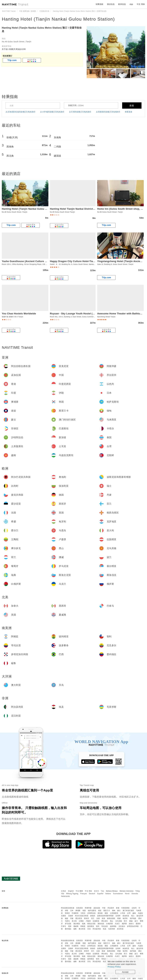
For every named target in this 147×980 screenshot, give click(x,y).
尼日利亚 (120, 929)
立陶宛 (81, 921)
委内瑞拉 (68, 929)
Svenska (135, 894)
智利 (98, 926)
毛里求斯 (112, 929)
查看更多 (129, 112)
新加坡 (100, 913)
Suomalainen (118, 894)
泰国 (106, 913)
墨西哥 (138, 924)
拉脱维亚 (96, 921)
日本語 (64, 891)
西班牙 (87, 918)
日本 (72, 911)
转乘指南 (100, 4)
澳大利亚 (82, 929)
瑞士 (133, 916)
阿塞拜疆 (88, 908)
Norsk (127, 894)
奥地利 (93, 916)
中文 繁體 (79, 891)
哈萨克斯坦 (92, 911)
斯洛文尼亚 (91, 924)
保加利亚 (126, 916)
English (71, 891)
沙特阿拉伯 (91, 913)
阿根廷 (83, 926)
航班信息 (122, 4)
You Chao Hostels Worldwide (19, 314)
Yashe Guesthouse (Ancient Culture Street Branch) (32, 261)
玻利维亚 (91, 926)
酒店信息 (111, 4)
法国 (98, 918)
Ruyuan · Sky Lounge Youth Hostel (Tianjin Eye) (78, 314)
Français (84, 894)
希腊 (119, 918)
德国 (67, 918)
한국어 (97, 891)
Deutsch (92, 894)
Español (100, 894)
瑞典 (84, 924)
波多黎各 (113, 926)
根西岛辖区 (111, 918)
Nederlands (65, 896)
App (131, 4)
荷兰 (125, 921)
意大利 (74, 921)
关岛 (89, 929)
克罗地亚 (133, 918)
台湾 (129, 913)
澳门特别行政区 (128, 911)
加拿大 (131, 924)
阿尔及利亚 (97, 929)
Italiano (108, 894)
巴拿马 (64, 926)
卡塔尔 (83, 913)
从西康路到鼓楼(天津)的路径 (108, 112)
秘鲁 (75, 929)
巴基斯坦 (75, 913)
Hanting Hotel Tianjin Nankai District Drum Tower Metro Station (87, 209)
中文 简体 (88, 891)
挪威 (131, 921)
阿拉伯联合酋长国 (68, 908)
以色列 (134, 908)
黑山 (112, 921)
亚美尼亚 (80, 908)
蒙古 (119, 911)
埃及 (105, 929)
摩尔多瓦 (105, 921)
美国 (70, 926)
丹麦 (72, 918)
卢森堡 (88, 921)
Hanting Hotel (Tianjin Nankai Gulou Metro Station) (58, 19)
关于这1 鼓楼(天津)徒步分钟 (14, 49)
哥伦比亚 (105, 926)
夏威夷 (76, 926)
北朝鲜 (71, 916)
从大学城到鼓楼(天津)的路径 (52, 112)
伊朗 (67, 911)
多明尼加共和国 (133, 926)
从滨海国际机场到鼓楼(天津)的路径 (21, 112)
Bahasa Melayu (112, 891)
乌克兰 (117, 924)
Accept (125, 972)
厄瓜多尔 (122, 926)
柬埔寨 (78, 911)
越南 (134, 913)
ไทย (102, 891)
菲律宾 (67, 913)
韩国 (84, 911)
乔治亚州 (111, 908)
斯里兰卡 (107, 911)
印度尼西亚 (125, 908)
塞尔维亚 (77, 924)
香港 (118, 908)
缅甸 (114, 911)
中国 (104, 908)
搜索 (132, 106)
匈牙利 (125, 918)
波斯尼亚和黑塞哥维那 (105, 916)
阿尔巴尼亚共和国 (82, 916)
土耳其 (123, 913)
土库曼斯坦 (114, 913)
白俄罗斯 (109, 924)
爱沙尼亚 (79, 918)
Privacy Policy (114, 967)
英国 (103, 918)
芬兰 (93, 918)
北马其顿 (119, 921)
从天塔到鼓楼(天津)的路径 (80, 112)
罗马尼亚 (68, 924)
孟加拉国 (97, 908)
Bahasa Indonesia (127, 891)
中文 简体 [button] (141, 4)
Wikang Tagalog (72, 894)
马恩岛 (67, 921)
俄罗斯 (124, 924)
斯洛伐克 (101, 924)
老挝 (100, 911)
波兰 (136, 921)
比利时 (118, 916)
